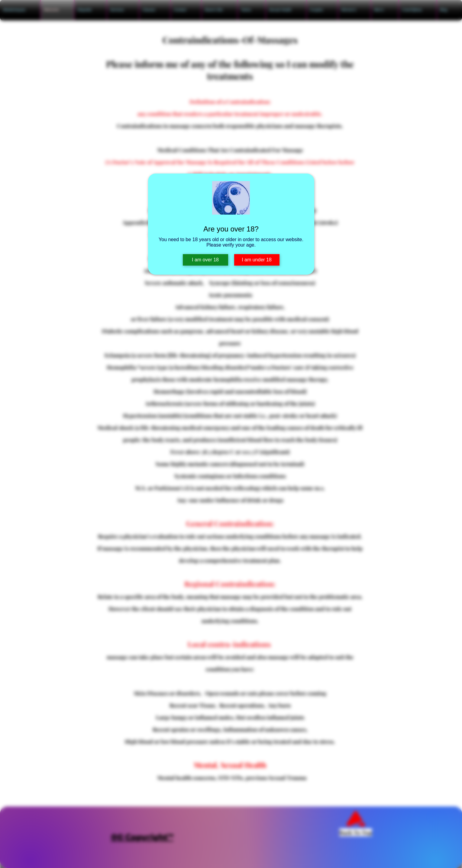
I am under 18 (257, 260)
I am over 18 (205, 260)
